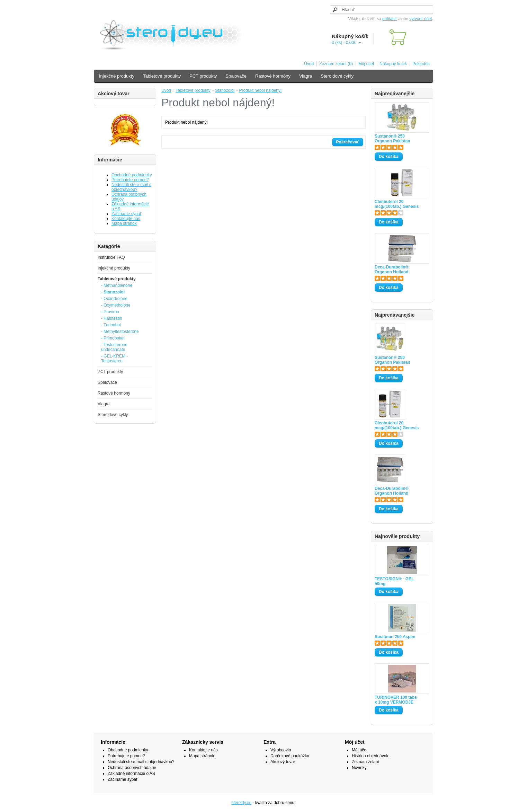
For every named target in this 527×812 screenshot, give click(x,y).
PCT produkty (203, 76)
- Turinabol (111, 325)
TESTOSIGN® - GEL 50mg (394, 581)
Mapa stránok (124, 223)
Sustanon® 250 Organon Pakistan (392, 139)
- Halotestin (112, 318)
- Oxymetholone (116, 305)
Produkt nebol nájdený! (261, 90)
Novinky (359, 768)
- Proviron (110, 312)
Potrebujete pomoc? (130, 180)
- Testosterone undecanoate (114, 347)
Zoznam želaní (365, 762)
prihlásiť (390, 19)
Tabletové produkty (162, 76)
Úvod (309, 64)
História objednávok (370, 756)
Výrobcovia (281, 750)
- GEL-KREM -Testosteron (114, 359)
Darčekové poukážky (290, 756)
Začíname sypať (127, 214)
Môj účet (366, 64)
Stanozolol (225, 90)
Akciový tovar (283, 762)
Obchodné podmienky (132, 175)
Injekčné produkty (117, 76)
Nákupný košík (393, 64)
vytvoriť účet (421, 19)
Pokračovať (348, 142)
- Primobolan (113, 338)
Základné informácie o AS (131, 774)
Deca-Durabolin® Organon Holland (392, 270)
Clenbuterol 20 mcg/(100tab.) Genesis (397, 204)
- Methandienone (117, 285)
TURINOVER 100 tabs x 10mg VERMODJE (396, 700)
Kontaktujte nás (126, 219)
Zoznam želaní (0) (336, 64)
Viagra (306, 76)
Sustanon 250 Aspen (395, 637)
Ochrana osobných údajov (132, 768)
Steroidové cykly (337, 76)
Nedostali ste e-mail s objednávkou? (131, 187)
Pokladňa (421, 64)
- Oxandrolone (114, 299)
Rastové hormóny (273, 76)
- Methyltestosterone (120, 332)
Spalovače (236, 76)
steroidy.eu (241, 803)
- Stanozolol (113, 292)
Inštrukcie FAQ (111, 257)
